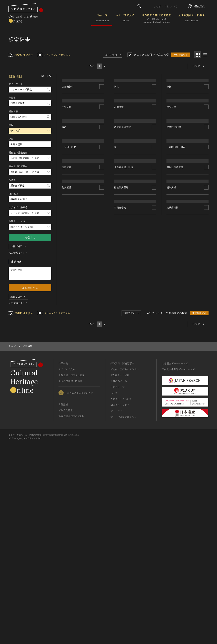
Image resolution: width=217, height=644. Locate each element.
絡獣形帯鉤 (172, 481)
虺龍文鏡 (171, 173)
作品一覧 (102, 18)
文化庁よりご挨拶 (120, 559)
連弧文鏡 (67, 227)
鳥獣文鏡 (119, 183)
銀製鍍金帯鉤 (174, 245)
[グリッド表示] (198, 55)
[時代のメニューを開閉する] (30, 131)
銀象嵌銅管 (68, 169)
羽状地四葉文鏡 (175, 365)
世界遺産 (63, 588)
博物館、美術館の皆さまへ (125, 553)
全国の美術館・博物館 (192, 18)
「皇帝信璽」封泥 (124, 354)
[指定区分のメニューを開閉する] (30, 199)
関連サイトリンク (120, 589)
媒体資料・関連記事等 (122, 547)
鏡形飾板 (171, 433)
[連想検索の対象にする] (102, 169)
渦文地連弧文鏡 (123, 241)
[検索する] (48, 90)
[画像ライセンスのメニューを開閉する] (30, 227)
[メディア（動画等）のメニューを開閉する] (30, 213)
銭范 (64, 275)
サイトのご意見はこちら (123, 601)
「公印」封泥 (69, 329)
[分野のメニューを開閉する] (30, 144)
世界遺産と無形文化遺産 (156, 18)
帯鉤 (169, 115)
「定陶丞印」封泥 (176, 307)
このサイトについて (165, 6)
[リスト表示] (205, 55)
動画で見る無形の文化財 (72, 600)
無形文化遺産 (66, 594)
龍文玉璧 (67, 445)
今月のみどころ (119, 565)
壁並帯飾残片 (121, 412)
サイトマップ (117, 595)
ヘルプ (114, 577)
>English (197, 6)
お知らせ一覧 (117, 571)
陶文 (117, 124)
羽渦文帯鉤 (120, 460)
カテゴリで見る (125, 18)
